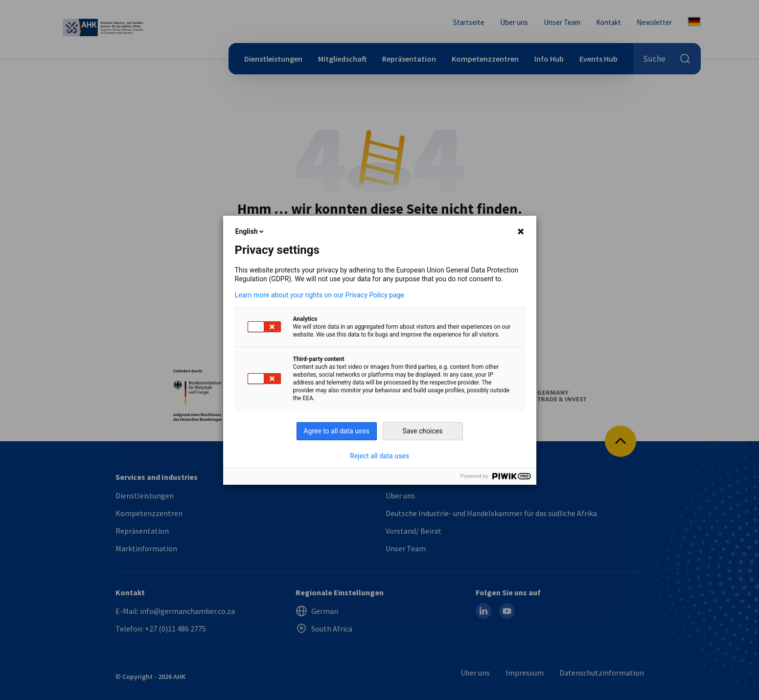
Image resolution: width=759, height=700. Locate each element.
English (251, 231)
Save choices (423, 431)
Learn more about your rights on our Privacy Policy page (320, 295)
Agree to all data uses (336, 431)
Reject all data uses (379, 456)
